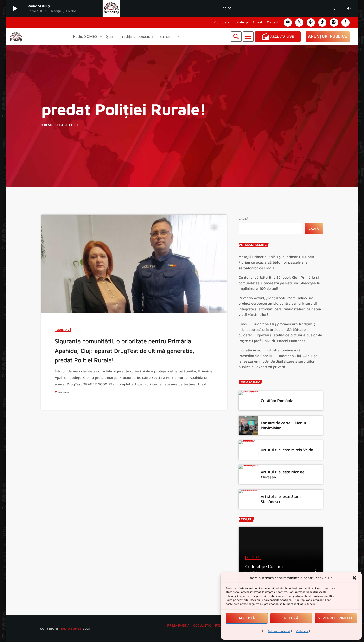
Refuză (291, 618)
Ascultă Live (278, 37)
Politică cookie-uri (279, 631)
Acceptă (247, 618)
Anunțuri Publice (328, 36)
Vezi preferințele (336, 618)
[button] (354, 578)
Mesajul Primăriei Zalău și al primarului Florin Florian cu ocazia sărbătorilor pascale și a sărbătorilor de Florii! (277, 262)
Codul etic (303, 631)
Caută (244, 219)
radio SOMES (71, 629)
